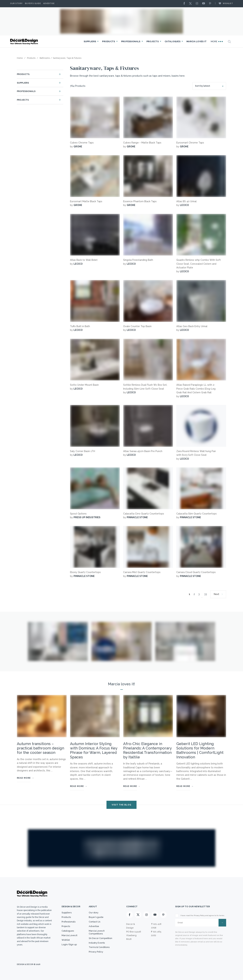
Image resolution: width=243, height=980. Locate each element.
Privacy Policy (96, 952)
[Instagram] (198, 4)
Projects (153, 41)
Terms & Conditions (99, 947)
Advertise (49, 3)
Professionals (131, 41)
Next (217, 594)
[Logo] (24, 42)
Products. (23, 74)
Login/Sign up (69, 944)
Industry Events (97, 943)
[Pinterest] (211, 4)
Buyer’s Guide (33, 3)
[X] (191, 4)
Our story (16, 3)
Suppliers (90, 41)
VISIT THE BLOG (122, 805)
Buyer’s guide (96, 917)
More (217, 41)
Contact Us (94, 922)
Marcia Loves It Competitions (97, 932)
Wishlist (224, 3)
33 (206, 594)
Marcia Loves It (197, 41)
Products (109, 41)
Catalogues (173, 41)
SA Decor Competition (100, 938)
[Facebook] (185, 4)
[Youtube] (204, 4)
